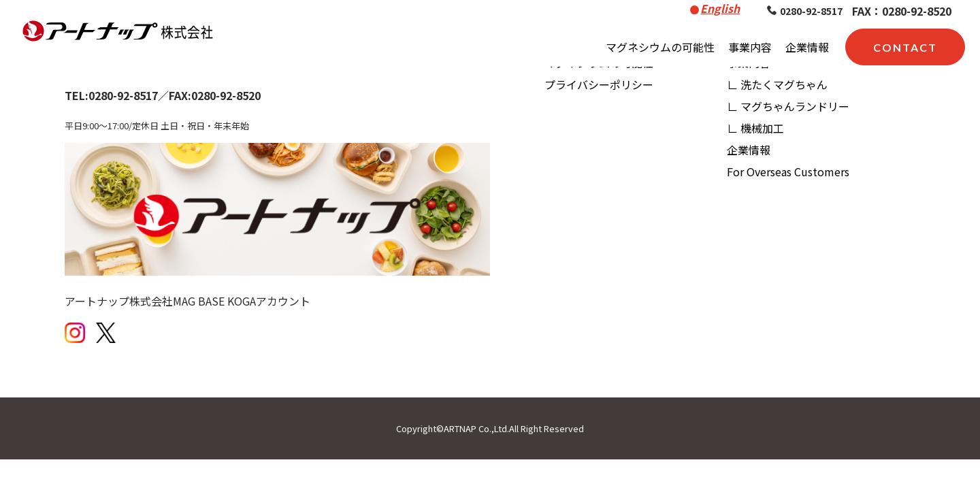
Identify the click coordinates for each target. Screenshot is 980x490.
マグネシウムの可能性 (660, 47)
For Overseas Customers (788, 171)
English (720, 8)
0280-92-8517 (805, 11)
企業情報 (807, 47)
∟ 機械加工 (755, 128)
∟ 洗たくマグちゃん (777, 84)
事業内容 (750, 47)
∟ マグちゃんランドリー (788, 106)
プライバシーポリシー (599, 84)
